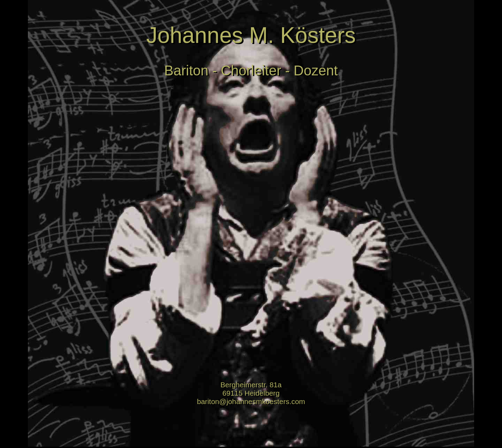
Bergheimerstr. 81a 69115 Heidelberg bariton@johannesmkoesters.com (251, 393)
